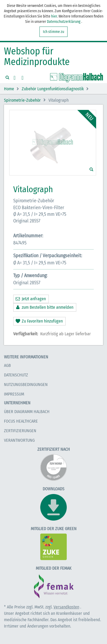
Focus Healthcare (21, 421)
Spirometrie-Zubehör (22, 100)
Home (9, 89)
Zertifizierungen (20, 431)
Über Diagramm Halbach (27, 412)
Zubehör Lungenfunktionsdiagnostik (53, 89)
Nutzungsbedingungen (26, 385)
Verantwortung (19, 440)
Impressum (14, 394)
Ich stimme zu (53, 32)
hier (54, 16)
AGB (7, 365)
